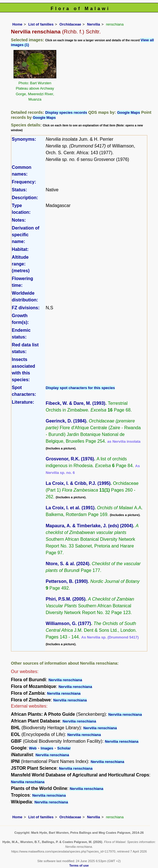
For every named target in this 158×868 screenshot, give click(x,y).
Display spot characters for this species (80, 388)
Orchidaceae (70, 24)
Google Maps (129, 113)
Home (17, 24)
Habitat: (20, 249)
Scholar (64, 748)
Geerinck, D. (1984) (66, 421)
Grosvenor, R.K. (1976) (70, 459)
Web (33, 748)
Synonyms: (24, 139)
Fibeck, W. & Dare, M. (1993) (75, 403)
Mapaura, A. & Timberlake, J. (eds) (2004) (89, 526)
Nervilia (94, 24)
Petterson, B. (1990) (67, 581)
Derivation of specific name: (26, 235)
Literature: (23, 402)
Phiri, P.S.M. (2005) (65, 599)
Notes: (19, 220)
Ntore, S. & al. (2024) (67, 564)
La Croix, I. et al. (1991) (70, 508)
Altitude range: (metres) (21, 264)
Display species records (66, 113)
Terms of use (79, 865)
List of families (41, 24)
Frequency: (24, 182)
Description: (25, 198)
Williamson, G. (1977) (68, 623)
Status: (19, 190)
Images (47, 748)
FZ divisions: (26, 308)
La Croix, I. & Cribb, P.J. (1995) (78, 483)
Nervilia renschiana (65, 680)
